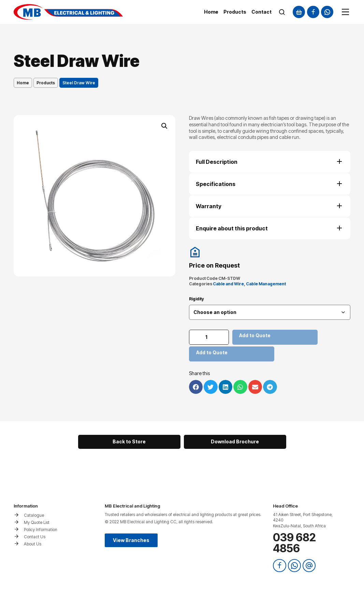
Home (23, 83)
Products (46, 83)
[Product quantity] (209, 337)
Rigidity (196, 299)
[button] (164, 126)
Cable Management (266, 284)
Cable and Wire (228, 284)
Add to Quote (256, 335)
